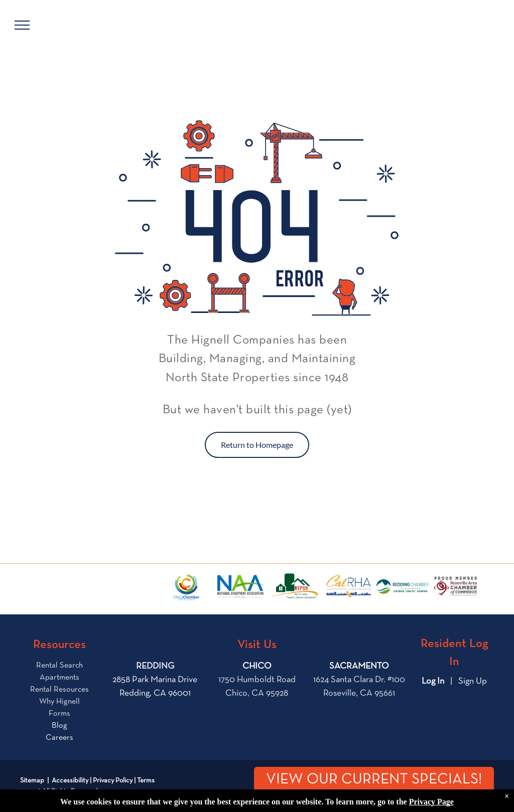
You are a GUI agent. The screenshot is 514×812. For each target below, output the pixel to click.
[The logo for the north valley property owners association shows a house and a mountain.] (295, 587)
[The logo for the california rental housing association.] (348, 587)
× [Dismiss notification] (507, 806)
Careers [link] (59, 738)
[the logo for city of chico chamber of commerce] (187, 587)
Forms (59, 714)
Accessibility (70, 780)
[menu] (22, 25)
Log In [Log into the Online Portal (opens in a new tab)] (433, 681)
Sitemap (32, 780)
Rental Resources (59, 690)
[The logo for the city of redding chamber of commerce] (402, 587)
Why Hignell (59, 702)
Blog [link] (59, 726)
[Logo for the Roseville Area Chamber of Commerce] (456, 587)
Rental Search (59, 666)
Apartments (59, 678)
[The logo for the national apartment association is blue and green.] (240, 587)
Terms (146, 780)
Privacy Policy (113, 780)
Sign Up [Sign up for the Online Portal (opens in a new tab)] (473, 681)
